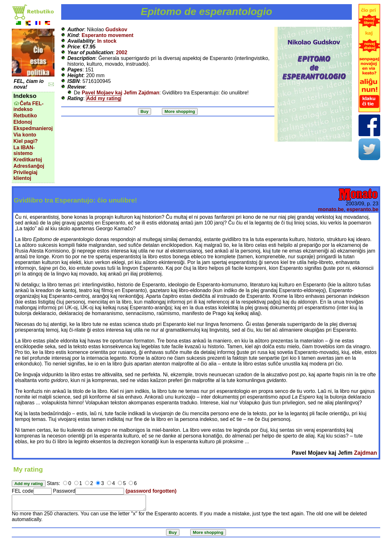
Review (76, 87)
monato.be (331, 209)
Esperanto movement (108, 35)
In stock (107, 41)
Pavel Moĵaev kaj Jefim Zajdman (120, 93)
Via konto (25, 135)
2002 (122, 52)
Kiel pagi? (25, 141)
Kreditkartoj (28, 160)
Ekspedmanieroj (33, 128)
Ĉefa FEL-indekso (29, 106)
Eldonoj (23, 122)
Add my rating (104, 98)
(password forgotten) (151, 491)
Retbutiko (25, 116)
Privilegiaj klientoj (25, 175)
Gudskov (116, 29)
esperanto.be (363, 209)
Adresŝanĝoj (29, 166)
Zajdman (366, 453)
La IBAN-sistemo (24, 150)
